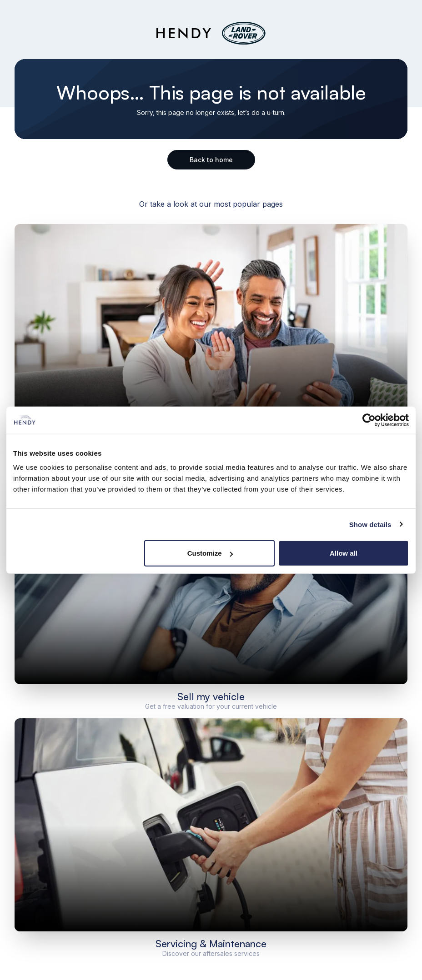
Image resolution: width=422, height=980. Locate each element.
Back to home (211, 160)
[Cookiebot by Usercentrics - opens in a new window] (369, 420)
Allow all (344, 553)
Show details (370, 524)
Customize (210, 553)
